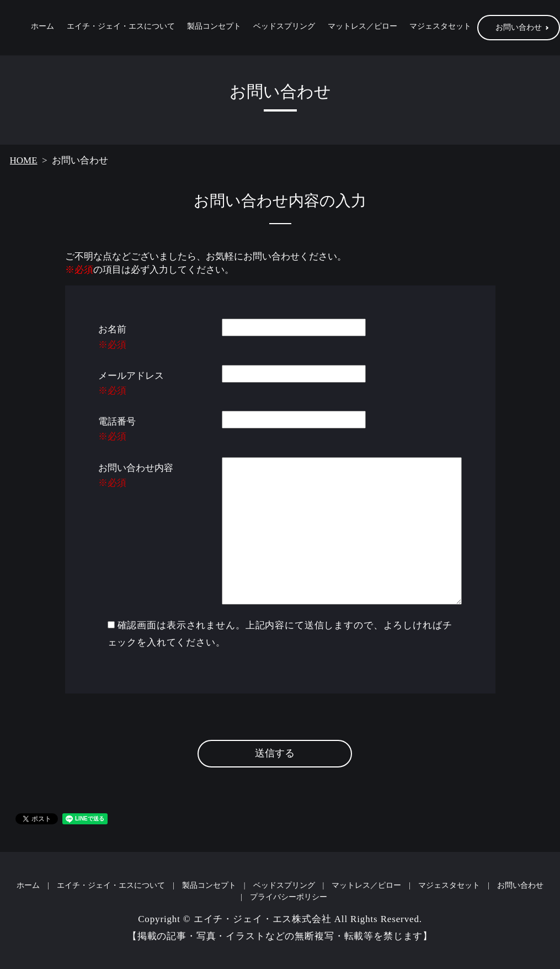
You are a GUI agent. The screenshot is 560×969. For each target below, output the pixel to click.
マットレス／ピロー (362, 28)
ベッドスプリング (284, 28)
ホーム (42, 28)
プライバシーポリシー (289, 897)
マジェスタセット (440, 28)
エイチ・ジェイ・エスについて (121, 28)
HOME (24, 160)
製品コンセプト (214, 28)
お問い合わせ (520, 886)
